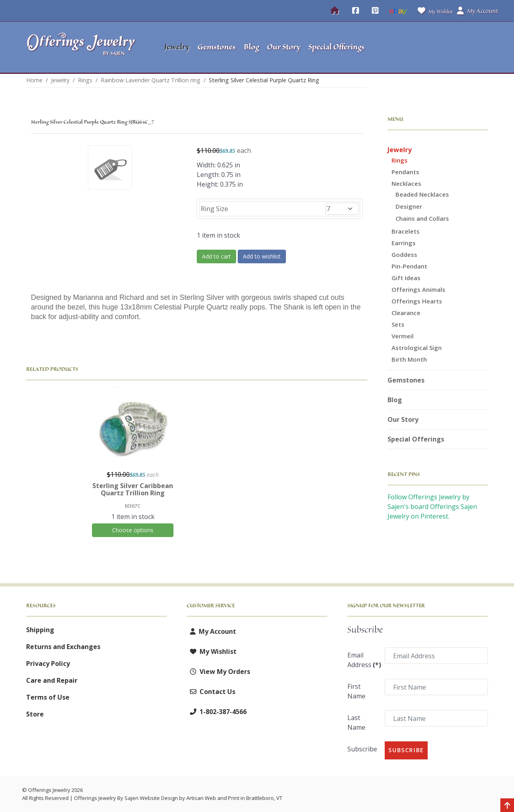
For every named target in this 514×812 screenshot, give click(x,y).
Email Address (364, 660)
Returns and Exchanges (63, 647)
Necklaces (406, 183)
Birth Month (409, 359)
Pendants (405, 172)
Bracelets (406, 231)
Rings (400, 160)
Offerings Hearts (417, 301)
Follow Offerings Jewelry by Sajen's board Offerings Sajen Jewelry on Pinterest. (432, 507)
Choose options (133, 530)
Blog (395, 400)
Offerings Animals (418, 289)
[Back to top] (507, 806)
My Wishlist (433, 11)
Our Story (403, 419)
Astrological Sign (417, 348)
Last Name (356, 722)
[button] (438, 47)
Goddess (404, 254)
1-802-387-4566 (217, 712)
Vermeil (403, 336)
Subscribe (362, 749)
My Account (211, 631)
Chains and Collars (422, 218)
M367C (133, 506)
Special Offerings (416, 439)
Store (35, 714)
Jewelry (400, 150)
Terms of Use (48, 697)
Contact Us (211, 692)
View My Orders (218, 672)
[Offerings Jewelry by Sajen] (84, 47)
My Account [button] (477, 11)
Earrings (404, 243)
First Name (356, 691)
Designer (409, 206)
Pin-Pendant (409, 266)
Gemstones (406, 380)
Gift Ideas (406, 278)
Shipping (40, 630)
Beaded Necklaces (422, 194)
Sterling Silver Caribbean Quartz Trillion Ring (133, 489)
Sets (398, 324)
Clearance (406, 313)
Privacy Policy (48, 663)
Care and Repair (52, 680)
